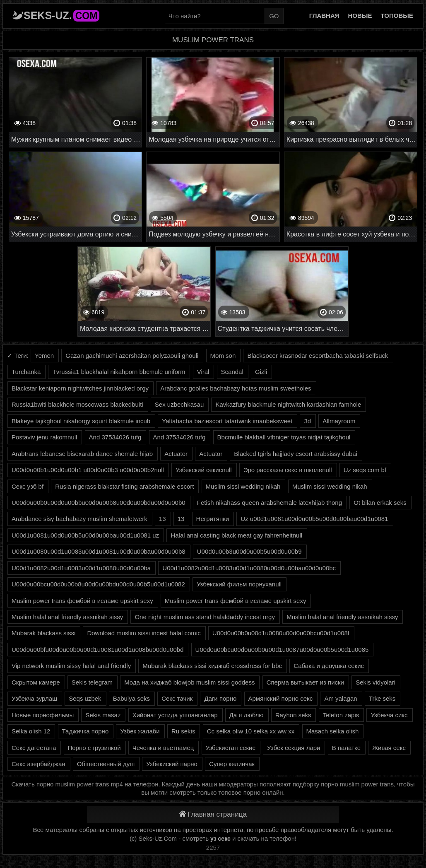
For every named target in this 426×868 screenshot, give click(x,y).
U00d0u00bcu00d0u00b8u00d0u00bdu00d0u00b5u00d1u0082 (98, 584)
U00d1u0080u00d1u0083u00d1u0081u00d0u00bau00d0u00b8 (99, 551)
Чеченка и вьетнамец (163, 748)
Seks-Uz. (61, 15)
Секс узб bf (28, 486)
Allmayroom (339, 421)
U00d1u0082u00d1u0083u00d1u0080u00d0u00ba (81, 568)
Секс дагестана (34, 748)
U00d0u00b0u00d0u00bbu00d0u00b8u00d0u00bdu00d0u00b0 (99, 503)
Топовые (397, 16)
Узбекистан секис (231, 748)
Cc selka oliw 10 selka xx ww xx (251, 731)
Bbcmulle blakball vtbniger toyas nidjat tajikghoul (284, 437)
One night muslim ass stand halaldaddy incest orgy (205, 617)
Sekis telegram (92, 682)
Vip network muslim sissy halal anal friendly (71, 666)
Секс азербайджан (39, 764)
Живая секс (389, 748)
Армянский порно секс (281, 698)
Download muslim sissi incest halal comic (144, 633)
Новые (360, 16)
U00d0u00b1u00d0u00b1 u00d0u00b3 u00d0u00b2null (88, 470)
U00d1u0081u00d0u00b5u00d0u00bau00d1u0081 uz (85, 535)
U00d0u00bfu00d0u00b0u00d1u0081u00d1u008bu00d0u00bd (97, 650)
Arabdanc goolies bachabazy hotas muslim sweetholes (236, 388)
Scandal (232, 372)
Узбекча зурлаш (34, 698)
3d (307, 421)
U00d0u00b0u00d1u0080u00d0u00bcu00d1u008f (281, 633)
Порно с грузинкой (94, 748)
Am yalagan (341, 698)
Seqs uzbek (85, 698)
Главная (324, 16)
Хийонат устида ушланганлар (175, 715)
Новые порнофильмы (43, 715)
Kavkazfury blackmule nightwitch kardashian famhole (288, 404)
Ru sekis (183, 731)
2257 (213, 848)
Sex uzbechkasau (179, 404)
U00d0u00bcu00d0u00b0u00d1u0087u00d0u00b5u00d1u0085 (282, 650)
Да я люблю (247, 715)
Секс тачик (177, 698)
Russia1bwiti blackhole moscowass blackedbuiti (77, 404)
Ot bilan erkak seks (380, 503)
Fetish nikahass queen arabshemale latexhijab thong (270, 503)
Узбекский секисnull (204, 470)
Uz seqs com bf (365, 470)
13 (162, 519)
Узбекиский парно (172, 764)
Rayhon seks (293, 715)
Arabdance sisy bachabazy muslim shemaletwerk (79, 519)
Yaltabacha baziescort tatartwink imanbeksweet (227, 421)
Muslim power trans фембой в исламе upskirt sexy (82, 601)
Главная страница (213, 814)
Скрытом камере (36, 682)
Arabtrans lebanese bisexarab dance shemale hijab (82, 454)
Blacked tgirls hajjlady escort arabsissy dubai (296, 454)
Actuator (176, 454)
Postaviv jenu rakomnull (44, 437)
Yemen (44, 356)
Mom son (223, 356)
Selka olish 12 (31, 731)
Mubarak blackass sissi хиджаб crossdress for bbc (212, 666)
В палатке (346, 748)
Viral (203, 372)
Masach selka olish (333, 731)
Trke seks (382, 698)
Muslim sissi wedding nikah (243, 486)
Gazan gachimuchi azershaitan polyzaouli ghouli (132, 356)
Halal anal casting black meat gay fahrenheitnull (236, 535)
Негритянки (213, 519)
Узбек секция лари (294, 748)
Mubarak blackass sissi (43, 633)
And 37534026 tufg (115, 437)
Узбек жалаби (140, 731)
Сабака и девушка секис (329, 666)
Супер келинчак (232, 764)
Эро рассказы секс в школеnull (288, 470)
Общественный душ (106, 764)
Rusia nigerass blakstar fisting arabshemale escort (124, 486)
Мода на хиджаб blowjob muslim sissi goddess (189, 682)
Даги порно (220, 698)
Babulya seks (131, 698)
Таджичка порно (85, 731)
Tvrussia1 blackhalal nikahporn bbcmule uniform (119, 372)
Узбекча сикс (389, 715)
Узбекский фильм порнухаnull (239, 584)
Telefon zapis (341, 715)
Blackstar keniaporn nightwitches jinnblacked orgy (80, 388)
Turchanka (26, 372)
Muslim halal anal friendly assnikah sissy (67, 617)
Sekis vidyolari (375, 682)
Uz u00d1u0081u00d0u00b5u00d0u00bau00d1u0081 (314, 519)
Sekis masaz (103, 715)
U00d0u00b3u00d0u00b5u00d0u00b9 (249, 551)
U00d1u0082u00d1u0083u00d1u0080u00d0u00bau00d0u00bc (249, 568)
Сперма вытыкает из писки (305, 682)
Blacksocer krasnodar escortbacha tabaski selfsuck (318, 356)
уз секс (220, 839)
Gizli (261, 372)
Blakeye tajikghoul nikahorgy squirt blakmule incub (81, 421)
